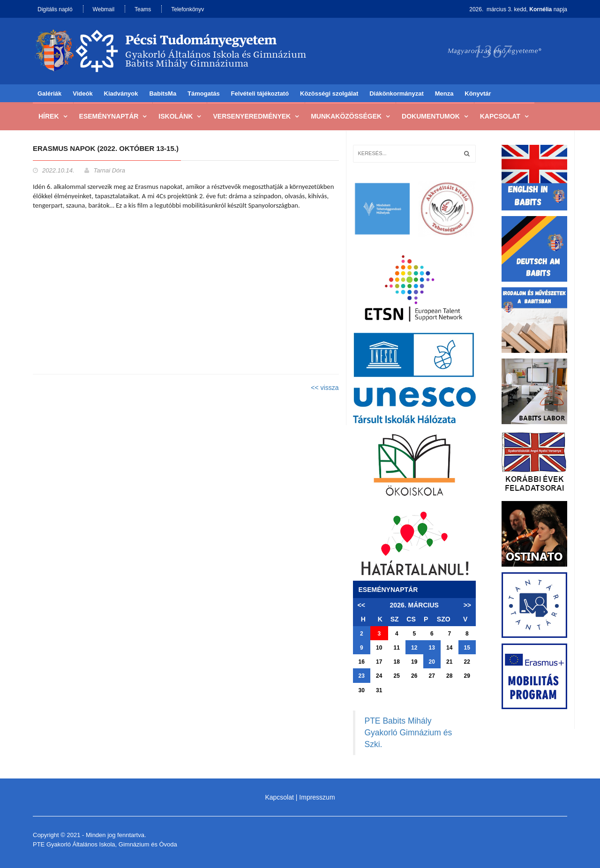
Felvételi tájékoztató (260, 94)
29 (467, 676)
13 (432, 648)
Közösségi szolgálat (329, 94)
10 (379, 648)
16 (362, 662)
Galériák (49, 94)
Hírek (49, 116)
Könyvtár (478, 94)
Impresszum (317, 797)
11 (397, 648)
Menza (444, 94)
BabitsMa (163, 94)
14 (449, 648)
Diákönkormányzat (397, 94)
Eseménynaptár (109, 116)
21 (449, 662)
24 (379, 676)
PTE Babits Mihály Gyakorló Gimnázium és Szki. (409, 733)
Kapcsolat (500, 116)
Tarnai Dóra (109, 170)
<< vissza (325, 388)
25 (397, 676)
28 (449, 676)
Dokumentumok (431, 116)
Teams (143, 9)
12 (414, 648)
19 (414, 662)
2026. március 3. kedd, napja (518, 9)
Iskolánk (176, 116)
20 (432, 662)
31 (379, 690)
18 (397, 662)
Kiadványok (121, 94)
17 (379, 662)
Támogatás (204, 94)
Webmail (104, 9)
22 (467, 662)
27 (432, 676)
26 (414, 676)
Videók (82, 94)
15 (467, 648)
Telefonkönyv (187, 9)
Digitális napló (55, 9)
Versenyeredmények (252, 116)
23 (362, 676)
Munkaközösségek (346, 116)
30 (362, 690)
